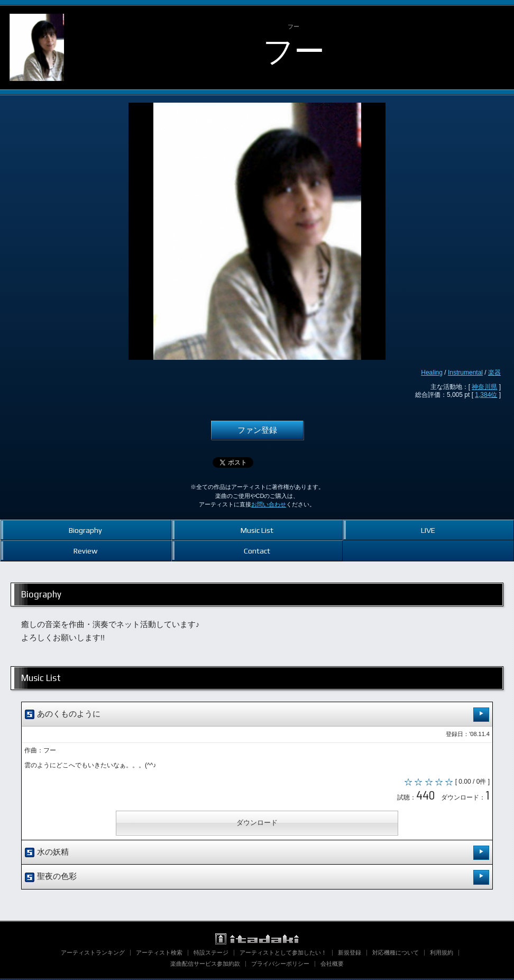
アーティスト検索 (159, 954)
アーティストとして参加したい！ (283, 954)
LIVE (428, 530)
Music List (257, 530)
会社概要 (332, 965)
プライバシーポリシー (280, 965)
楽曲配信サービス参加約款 (205, 965)
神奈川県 (484, 387)
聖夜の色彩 (257, 879)
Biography (85, 530)
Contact (257, 551)
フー (294, 51)
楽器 (494, 373)
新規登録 (350, 954)
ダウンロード (257, 825)
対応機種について (396, 954)
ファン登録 (257, 430)
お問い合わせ (269, 504)
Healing (432, 373)
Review (85, 551)
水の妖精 (257, 854)
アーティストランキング (93, 954)
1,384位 (486, 395)
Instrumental (465, 373)
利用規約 (442, 954)
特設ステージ (211, 954)
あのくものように (257, 715)
